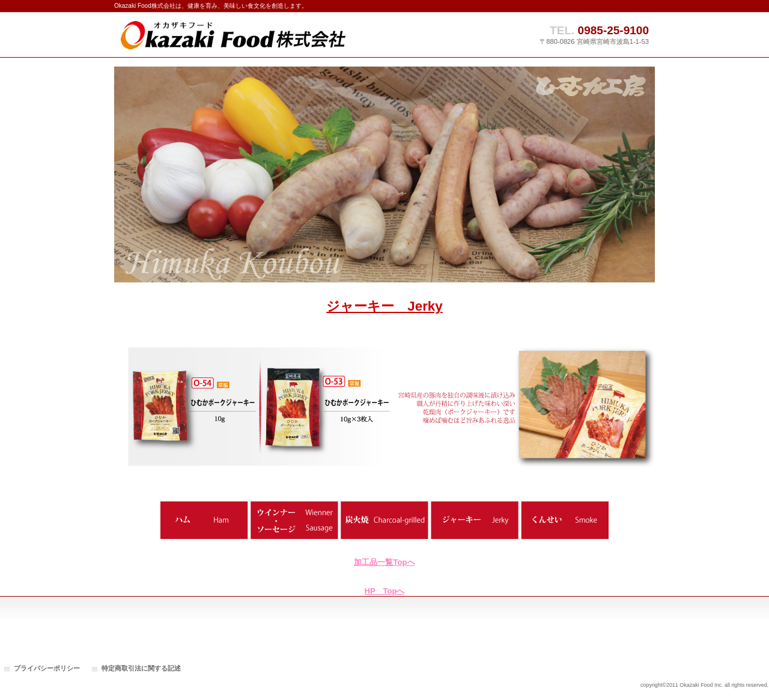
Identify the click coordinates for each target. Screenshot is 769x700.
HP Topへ (385, 591)
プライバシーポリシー (47, 668)
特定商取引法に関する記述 (141, 668)
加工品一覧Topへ (384, 562)
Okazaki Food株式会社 (234, 35)
